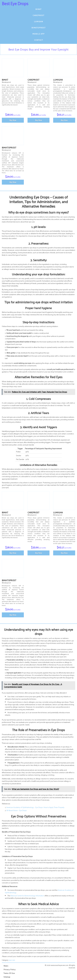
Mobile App (38, 34)
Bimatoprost (39, 28)
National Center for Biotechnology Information (27, 896)
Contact (39, 40)
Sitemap (7, 977)
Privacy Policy (10, 969)
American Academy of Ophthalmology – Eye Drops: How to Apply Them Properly (35, 807)
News (6, 966)
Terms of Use (9, 973)
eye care (12, 960)
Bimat (38, 9)
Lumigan (38, 21)
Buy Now (13, 120)
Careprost (39, 15)
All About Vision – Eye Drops (17, 810)
